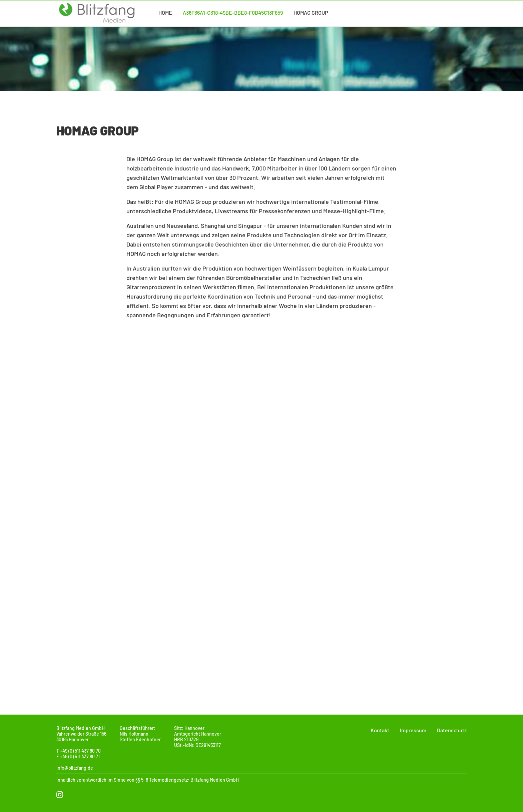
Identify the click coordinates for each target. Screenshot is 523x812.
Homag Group (311, 13)
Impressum (413, 730)
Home (165, 13)
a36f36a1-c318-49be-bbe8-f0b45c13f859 (233, 13)
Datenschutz (452, 730)
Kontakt (380, 730)
